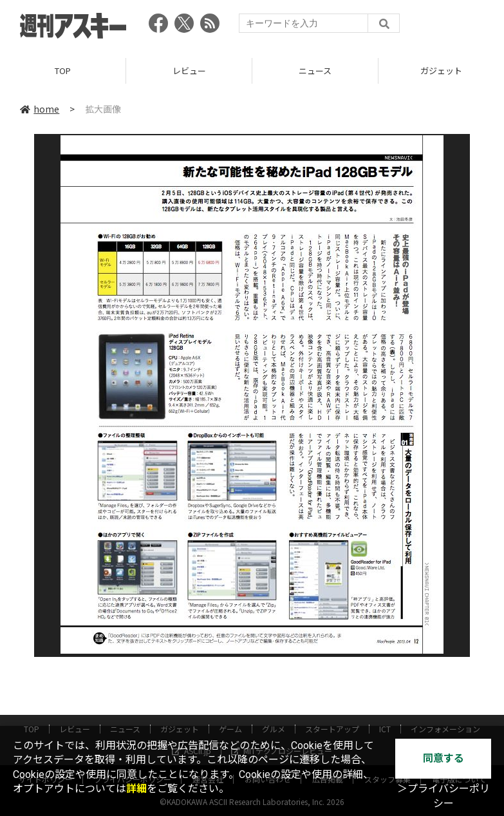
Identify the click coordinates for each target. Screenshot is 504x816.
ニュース (315, 71)
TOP (63, 71)
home (40, 109)
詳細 (136, 789)
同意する (443, 758)
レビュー (189, 71)
